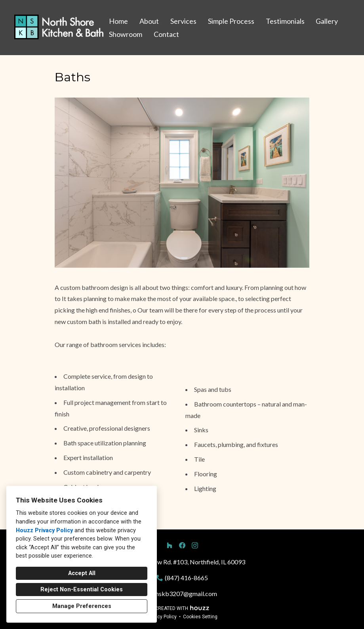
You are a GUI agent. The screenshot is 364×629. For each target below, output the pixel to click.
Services (183, 21)
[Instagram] (195, 545)
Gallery (327, 21)
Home (118, 21)
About (149, 21)
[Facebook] (182, 545)
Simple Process (231, 21)
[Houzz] (170, 545)
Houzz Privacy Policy (44, 530)
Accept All (82, 573)
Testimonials (285, 21)
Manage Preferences (82, 606)
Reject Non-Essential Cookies (82, 590)
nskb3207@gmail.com (186, 594)
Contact (166, 34)
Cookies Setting (200, 617)
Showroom (126, 34)
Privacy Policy (162, 617)
